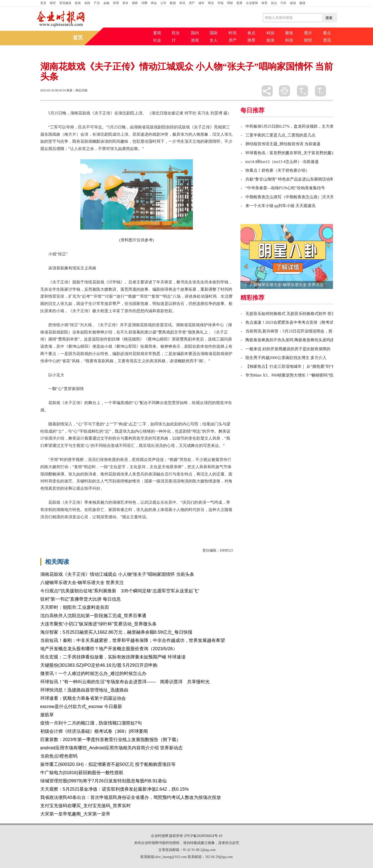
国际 (214, 33)
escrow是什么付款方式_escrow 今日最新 (81, 707)
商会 (154, 3)
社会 (157, 40)
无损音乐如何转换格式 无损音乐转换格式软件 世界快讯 (294, 314)
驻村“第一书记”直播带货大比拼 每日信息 (81, 599)
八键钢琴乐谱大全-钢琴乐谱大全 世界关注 (82, 583)
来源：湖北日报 (77, 90)
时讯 (233, 33)
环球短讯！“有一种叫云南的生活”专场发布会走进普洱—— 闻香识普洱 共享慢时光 (125, 682)
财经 (53, 3)
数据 (173, 3)
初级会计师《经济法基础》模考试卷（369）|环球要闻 (94, 731)
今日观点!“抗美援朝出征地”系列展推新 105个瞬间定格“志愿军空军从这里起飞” (120, 591)
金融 (106, 3)
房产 (192, 3)
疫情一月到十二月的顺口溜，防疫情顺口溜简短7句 (91, 723)
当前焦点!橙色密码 (59, 756)
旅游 (293, 3)
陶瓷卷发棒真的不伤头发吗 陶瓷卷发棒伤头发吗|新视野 (294, 340)
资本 (125, 3)
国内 (195, 33)
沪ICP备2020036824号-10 (203, 836)
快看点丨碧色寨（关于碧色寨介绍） (277, 170)
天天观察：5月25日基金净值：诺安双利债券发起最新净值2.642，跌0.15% (115, 789)
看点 (327, 33)
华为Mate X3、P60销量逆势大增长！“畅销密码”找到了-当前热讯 (302, 375)
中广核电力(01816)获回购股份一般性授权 (82, 773)
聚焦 (289, 33)
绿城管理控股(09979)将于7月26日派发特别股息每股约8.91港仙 (103, 781)
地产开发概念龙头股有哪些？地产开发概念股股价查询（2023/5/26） (109, 649)
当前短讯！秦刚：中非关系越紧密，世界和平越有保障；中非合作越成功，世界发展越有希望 (133, 640)
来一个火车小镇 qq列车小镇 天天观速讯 (280, 206)
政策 (78, 3)
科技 (270, 33)
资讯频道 (65, 3)
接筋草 (47, 715)
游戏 (195, 40)
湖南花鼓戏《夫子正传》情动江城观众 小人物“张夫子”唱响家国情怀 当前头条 (117, 574)
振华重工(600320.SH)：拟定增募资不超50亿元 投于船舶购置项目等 (108, 764)
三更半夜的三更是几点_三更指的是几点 (280, 135)
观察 (135, 3)
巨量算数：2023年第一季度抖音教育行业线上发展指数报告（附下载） (111, 740)
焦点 (251, 33)
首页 (43, 3)
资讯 (327, 40)
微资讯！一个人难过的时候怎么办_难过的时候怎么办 (93, 673)
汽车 (283, 3)
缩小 (320, 91)
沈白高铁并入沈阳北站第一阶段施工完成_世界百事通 (93, 616)
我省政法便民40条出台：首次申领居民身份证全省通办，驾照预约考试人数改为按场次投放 (131, 797)
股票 (239, 3)
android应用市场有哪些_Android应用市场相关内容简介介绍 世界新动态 (111, 748)
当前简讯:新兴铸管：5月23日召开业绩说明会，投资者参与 (297, 331)
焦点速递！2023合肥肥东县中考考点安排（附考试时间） (295, 322)
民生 (176, 33)
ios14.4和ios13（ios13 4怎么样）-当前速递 (282, 162)
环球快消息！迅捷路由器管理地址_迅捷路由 (84, 690)
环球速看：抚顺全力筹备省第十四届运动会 (83, 698)
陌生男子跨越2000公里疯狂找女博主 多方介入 (286, 358)
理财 (230, 3)
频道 (302, 3)
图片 (308, 33)
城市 (201, 3)
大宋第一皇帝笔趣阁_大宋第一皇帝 (75, 814)
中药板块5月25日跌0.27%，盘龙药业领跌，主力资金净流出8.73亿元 (305, 126)
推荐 (251, 40)
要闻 (157, 33)
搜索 (329, 18)
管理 (116, 3)
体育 (264, 3)
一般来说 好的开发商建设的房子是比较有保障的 (288, 349)
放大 (302, 91)
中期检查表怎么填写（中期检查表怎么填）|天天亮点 (292, 197)
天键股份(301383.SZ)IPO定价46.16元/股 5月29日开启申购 (99, 665)
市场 (220, 3)
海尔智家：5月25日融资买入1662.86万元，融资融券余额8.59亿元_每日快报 (116, 632)
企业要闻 (252, 3)
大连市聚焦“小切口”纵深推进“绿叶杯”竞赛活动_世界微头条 (99, 624)
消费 (144, 3)
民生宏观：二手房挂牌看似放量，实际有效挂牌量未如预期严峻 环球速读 (113, 657)
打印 (284, 91)
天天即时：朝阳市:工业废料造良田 (75, 607)
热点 (274, 3)
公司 (163, 3)
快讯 (182, 3)
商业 (211, 3)
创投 (87, 3)
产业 (97, 3)
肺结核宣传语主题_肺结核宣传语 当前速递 (283, 144)
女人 (214, 40)
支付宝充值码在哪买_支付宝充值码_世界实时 (86, 806)
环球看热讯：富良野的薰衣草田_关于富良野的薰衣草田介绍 (298, 153)
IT (174, 40)
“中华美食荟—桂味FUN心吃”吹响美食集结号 (285, 188)
